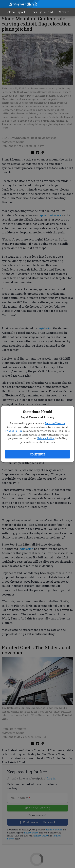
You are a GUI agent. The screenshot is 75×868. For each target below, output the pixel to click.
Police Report (15, 12)
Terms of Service (55, 423)
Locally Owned (42, 12)
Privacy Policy (13, 431)
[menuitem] (65, 12)
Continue (37, 454)
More (64, 12)
